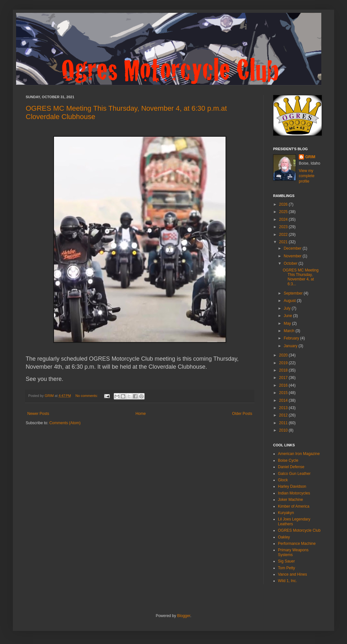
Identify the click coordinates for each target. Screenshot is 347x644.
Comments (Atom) (65, 423)
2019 (284, 363)
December (293, 248)
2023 (284, 227)
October (291, 263)
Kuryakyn (286, 513)
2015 (284, 393)
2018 (284, 370)
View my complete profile (307, 176)
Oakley (284, 537)
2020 (284, 355)
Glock (283, 480)
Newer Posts (38, 414)
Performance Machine (297, 544)
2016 (284, 385)
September (294, 293)
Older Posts (242, 414)
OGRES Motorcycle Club (299, 530)
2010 (284, 430)
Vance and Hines (293, 574)
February (292, 338)
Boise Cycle (288, 460)
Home (141, 414)
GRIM (310, 157)
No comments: (87, 396)
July (288, 308)
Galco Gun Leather (294, 474)
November (293, 256)
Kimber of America (294, 506)
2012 (284, 415)
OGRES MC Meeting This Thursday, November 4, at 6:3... (301, 277)
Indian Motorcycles (294, 493)
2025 (284, 212)
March (290, 331)
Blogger (184, 616)
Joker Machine (290, 500)
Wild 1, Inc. (287, 581)
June (288, 316)
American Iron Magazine (299, 454)
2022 (284, 235)
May (288, 323)
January (291, 346)
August (290, 301)
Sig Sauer (286, 561)
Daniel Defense (291, 467)
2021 (284, 242)
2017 (284, 378)
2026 (284, 204)
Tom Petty (286, 568)
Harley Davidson (292, 486)
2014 (284, 400)
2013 (284, 408)
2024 (284, 219)
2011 (284, 423)
